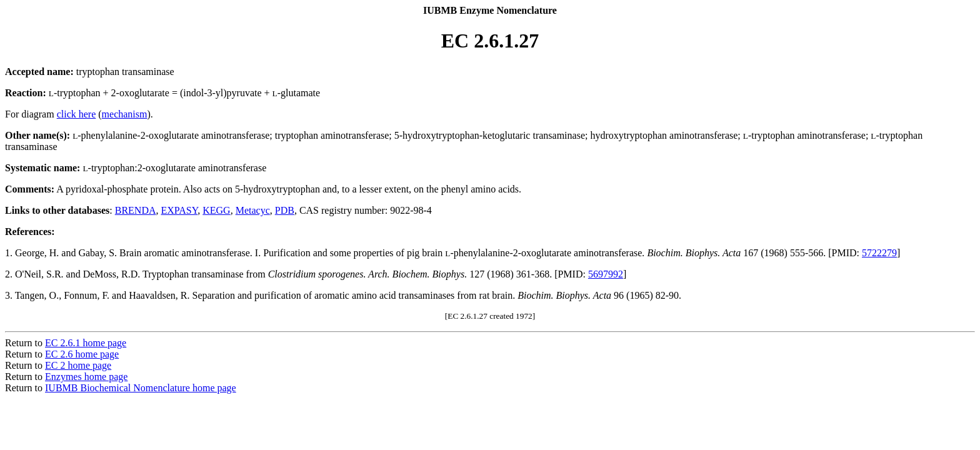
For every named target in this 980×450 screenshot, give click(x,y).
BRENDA (136, 210)
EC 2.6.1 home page (86, 343)
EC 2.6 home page (82, 354)
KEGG (216, 210)
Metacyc (253, 210)
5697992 (606, 274)
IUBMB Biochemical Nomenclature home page (141, 388)
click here (77, 114)
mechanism (125, 114)
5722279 (879, 253)
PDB (285, 210)
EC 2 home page (78, 365)
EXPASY (180, 210)
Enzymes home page (86, 377)
